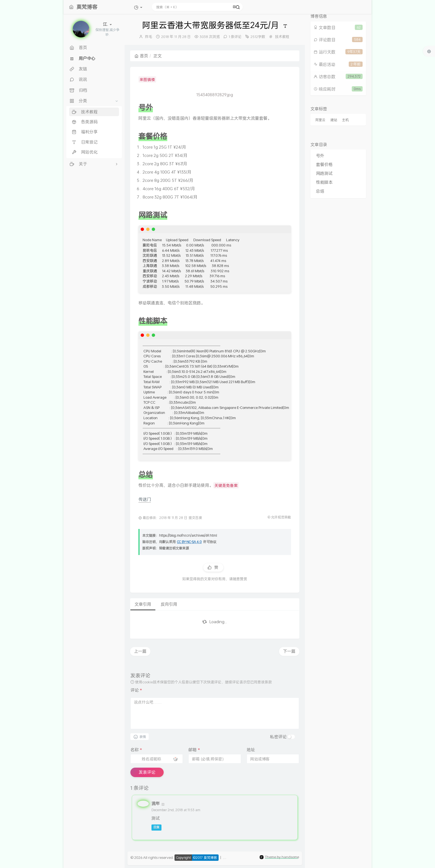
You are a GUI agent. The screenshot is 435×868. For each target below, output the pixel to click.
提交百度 (195, 518)
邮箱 (194, 750)
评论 (136, 690)
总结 (320, 191)
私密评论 (278, 737)
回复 (156, 828)
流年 (156, 803)
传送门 (145, 499)
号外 (320, 156)
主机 (345, 120)
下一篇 (289, 651)
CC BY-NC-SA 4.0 (189, 542)
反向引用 (169, 604)
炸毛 (149, 37)
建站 (334, 120)
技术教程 (282, 37)
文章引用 (143, 604)
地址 (251, 750)
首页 (141, 56)
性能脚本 (324, 182)
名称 (136, 750)
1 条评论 (235, 37)
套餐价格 (324, 164)
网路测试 (324, 173)
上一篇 (140, 651)
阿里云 (320, 120)
